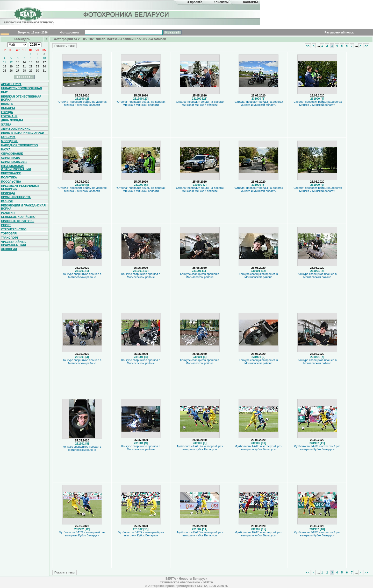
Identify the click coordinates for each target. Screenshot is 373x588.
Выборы (8, 108)
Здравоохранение (16, 129)
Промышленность (16, 197)
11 (4, 62)
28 (24, 71)
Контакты (251, 2)
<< (308, 46)
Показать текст (64, 46)
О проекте (195, 2)
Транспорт (10, 238)
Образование (12, 154)
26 (11, 71)
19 (11, 66)
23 (38, 66)
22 (31, 66)
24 (44, 66)
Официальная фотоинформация (16, 168)
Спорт (6, 225)
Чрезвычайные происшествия (14, 243)
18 (4, 66)
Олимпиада (10, 158)
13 (18, 62)
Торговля (9, 233)
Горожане (9, 116)
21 (24, 66)
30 (38, 71)
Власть (7, 104)
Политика (9, 177)
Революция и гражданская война (23, 207)
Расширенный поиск (339, 32)
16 (38, 62)
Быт (4, 92)
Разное (7, 201)
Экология (9, 249)
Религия (8, 213)
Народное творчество (19, 145)
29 (31, 71)
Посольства (11, 182)
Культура (8, 137)
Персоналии (11, 173)
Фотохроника (69, 32)
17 (44, 62)
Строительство (14, 229)
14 (24, 62)
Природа (8, 193)
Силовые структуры (18, 221)
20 (18, 66)
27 (18, 71)
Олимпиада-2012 (14, 162)
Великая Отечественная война (21, 98)
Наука (6, 149)
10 (44, 58)
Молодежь (10, 141)
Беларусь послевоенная (21, 88)
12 (11, 62)
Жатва (6, 124)
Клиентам (221, 2)
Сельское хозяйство (18, 217)
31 (44, 71)
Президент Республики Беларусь (20, 187)
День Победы (12, 120)
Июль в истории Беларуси (23, 133)
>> (366, 46)
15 (31, 62)
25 (4, 71)
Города (7, 112)
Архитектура (11, 84)
